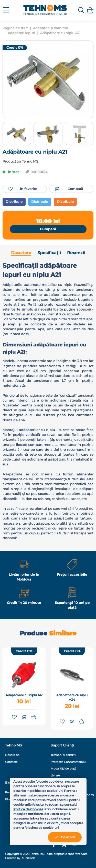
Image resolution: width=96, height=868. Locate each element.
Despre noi (13, 755)
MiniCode (28, 858)
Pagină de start (15, 28)
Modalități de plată (63, 769)
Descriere (21, 253)
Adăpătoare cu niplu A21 (60, 33)
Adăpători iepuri (21, 33)
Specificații (49, 253)
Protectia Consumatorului (68, 762)
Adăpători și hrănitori (51, 28)
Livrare (55, 775)
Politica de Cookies (28, 809)
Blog (8, 799)
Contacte (11, 762)
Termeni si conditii (63, 755)
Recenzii (76, 253)
